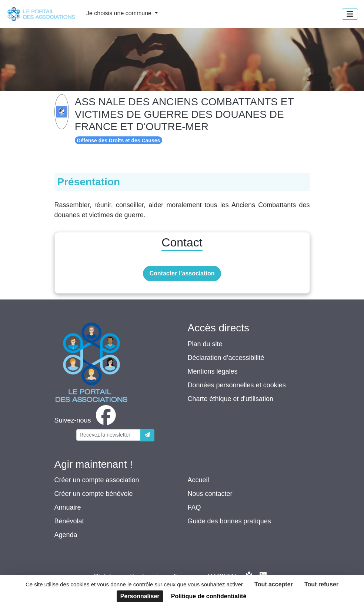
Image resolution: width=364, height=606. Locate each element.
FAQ (194, 507)
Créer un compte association (97, 480)
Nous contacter (210, 494)
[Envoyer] (147, 435)
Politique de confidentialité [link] (209, 596)
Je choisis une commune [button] (120, 13)
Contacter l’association (182, 273)
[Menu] (350, 14)
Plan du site (205, 344)
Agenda (66, 535)
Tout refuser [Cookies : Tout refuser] (321, 584)
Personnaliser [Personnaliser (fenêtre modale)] (140, 596)
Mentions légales (213, 371)
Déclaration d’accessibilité (226, 358)
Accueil (198, 480)
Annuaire (68, 507)
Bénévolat (69, 521)
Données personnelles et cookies (237, 385)
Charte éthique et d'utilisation (231, 399)
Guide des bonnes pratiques (229, 521)
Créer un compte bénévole (94, 494)
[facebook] (87, 420)
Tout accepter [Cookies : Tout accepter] (274, 584)
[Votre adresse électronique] (108, 435)
